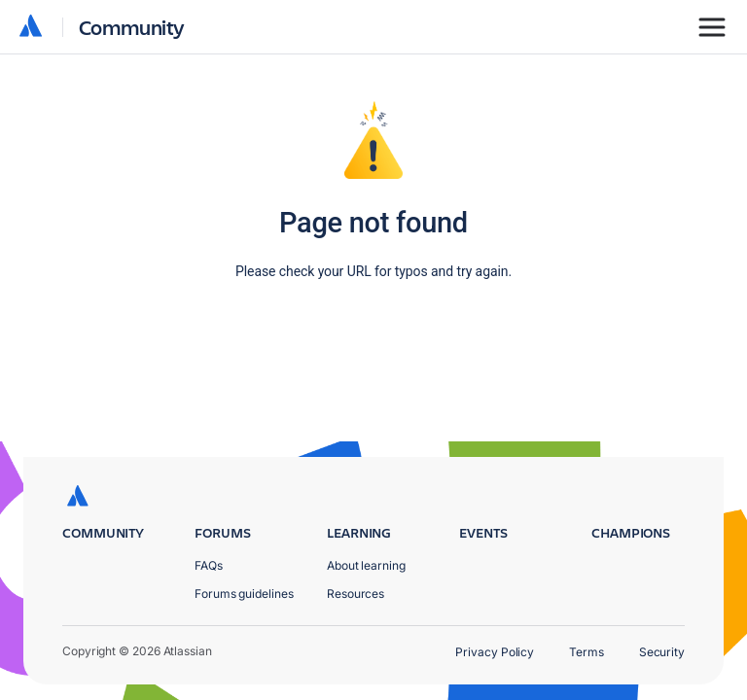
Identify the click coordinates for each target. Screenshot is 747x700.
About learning (366, 565)
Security (662, 652)
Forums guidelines (244, 594)
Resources (356, 594)
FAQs (209, 565)
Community (132, 27)
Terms (587, 652)
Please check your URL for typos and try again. (373, 271)
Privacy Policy (495, 652)
